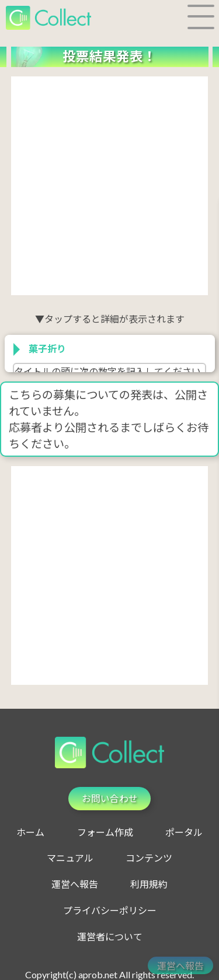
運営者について (110, 937)
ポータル (184, 832)
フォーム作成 (105, 832)
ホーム (30, 832)
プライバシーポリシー (110, 910)
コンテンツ (149, 858)
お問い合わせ (110, 798)
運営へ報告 (75, 884)
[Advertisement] (109, 186)
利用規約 (149, 884)
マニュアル (70, 858)
